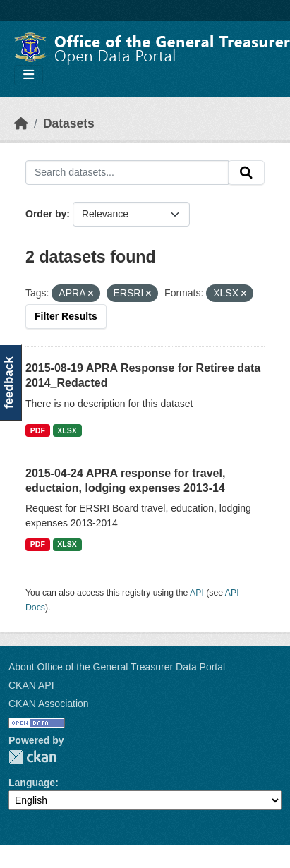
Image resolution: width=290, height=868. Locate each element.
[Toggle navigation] (29, 75)
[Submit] (246, 173)
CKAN (32, 757)
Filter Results (66, 316)
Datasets (69, 123)
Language (32, 783)
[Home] (21, 123)
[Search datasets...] (127, 173)
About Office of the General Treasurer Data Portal (117, 667)
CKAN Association (49, 704)
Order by (46, 214)
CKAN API (31, 685)
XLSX (67, 430)
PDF (38, 430)
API (197, 593)
